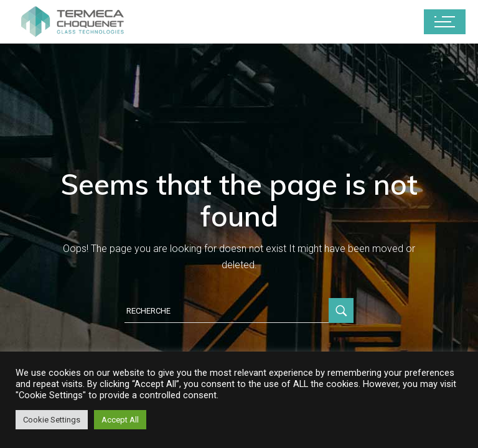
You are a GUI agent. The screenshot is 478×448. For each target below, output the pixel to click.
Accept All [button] (120, 420)
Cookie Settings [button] (52, 420)
